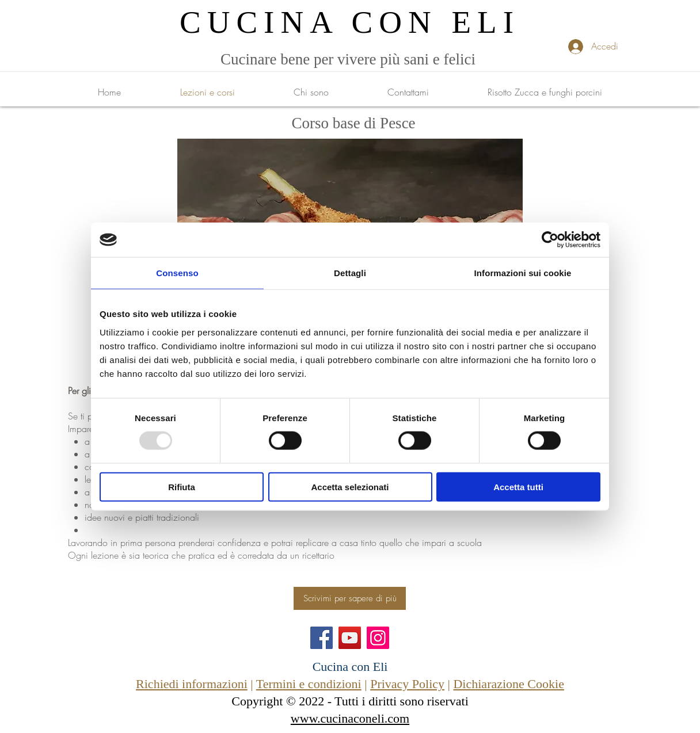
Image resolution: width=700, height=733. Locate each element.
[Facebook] (322, 638)
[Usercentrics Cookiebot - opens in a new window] (550, 240)
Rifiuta (182, 486)
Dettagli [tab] (350, 273)
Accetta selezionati (350, 486)
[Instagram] (378, 638)
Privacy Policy (407, 684)
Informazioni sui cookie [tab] (523, 273)
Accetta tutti (518, 486)
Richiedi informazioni (192, 684)
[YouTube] (350, 638)
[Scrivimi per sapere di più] (350, 598)
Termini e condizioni (309, 684)
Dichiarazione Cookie (508, 684)
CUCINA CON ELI (350, 22)
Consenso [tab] (177, 273)
